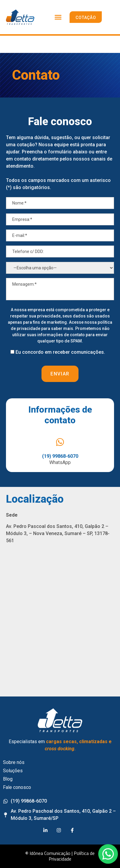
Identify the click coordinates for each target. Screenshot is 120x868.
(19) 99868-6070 (60, 456)
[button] (58, 17)
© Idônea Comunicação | (49, 853)
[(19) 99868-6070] (60, 442)
